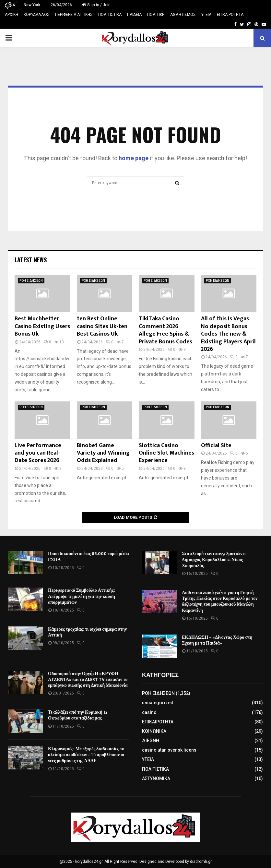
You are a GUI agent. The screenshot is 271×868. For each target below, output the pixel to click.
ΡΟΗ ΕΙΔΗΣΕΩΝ (31, 281)
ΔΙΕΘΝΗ (151, 741)
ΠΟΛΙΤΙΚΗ (156, 15)
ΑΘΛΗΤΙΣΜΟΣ (183, 15)
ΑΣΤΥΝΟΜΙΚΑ (156, 779)
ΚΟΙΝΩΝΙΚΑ (154, 731)
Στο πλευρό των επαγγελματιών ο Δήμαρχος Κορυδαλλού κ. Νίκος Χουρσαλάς (214, 559)
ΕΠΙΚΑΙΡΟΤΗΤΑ (230, 15)
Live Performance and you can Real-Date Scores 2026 (38, 453)
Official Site (216, 446)
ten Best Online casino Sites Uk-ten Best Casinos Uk (102, 326)
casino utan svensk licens (169, 750)
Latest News (31, 260)
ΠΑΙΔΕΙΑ (134, 15)
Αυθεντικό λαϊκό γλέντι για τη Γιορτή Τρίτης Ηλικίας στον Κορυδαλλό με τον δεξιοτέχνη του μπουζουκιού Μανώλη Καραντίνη (220, 601)
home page (134, 158)
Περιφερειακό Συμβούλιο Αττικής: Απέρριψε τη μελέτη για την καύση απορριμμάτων (82, 596)
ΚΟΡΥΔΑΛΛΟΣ (37, 15)
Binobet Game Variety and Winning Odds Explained (103, 453)
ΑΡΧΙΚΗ (12, 15)
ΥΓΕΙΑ (206, 15)
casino (149, 712)
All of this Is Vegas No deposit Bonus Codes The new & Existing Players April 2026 (228, 334)
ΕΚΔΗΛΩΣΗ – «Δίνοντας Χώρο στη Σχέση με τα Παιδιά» (217, 640)
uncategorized (158, 703)
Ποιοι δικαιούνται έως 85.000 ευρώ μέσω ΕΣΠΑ (88, 557)
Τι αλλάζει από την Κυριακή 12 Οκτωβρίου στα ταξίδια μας (78, 715)
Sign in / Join (96, 5)
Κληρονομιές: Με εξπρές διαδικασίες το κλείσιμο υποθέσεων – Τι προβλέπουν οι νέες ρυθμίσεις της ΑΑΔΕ (86, 755)
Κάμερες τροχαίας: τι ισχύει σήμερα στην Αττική (87, 632)
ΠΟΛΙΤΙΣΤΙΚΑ (110, 15)
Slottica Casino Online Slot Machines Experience (166, 453)
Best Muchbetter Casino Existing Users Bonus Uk (42, 326)
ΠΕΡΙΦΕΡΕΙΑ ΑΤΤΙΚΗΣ (74, 15)
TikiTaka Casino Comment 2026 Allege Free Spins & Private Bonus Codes (165, 330)
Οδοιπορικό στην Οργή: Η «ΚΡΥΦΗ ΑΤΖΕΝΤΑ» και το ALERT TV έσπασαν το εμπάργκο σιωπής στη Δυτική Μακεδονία (88, 679)
